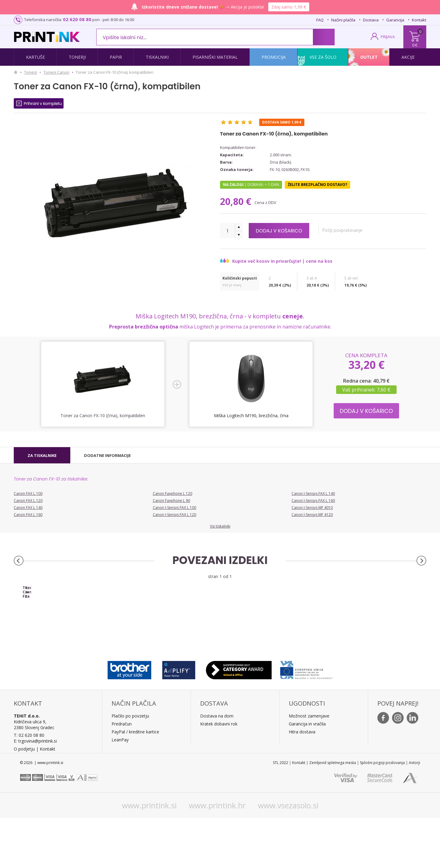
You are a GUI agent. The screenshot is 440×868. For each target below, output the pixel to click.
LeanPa (119, 790)
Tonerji (77, 57)
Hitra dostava (302, 782)
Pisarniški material (215, 57)
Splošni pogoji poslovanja (382, 813)
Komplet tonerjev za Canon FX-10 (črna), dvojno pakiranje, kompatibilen (169, 640)
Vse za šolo (323, 57)
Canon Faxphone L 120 (172, 493)
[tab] (42, 455)
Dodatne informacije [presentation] (107, 455)
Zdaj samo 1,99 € (289, 7)
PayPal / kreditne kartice (135, 782)
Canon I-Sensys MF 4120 (312, 515)
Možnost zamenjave (309, 766)
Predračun (122, 774)
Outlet (369, 57)
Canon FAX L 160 (28, 515)
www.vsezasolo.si (288, 855)
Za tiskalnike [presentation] (42, 455)
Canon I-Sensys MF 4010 (312, 508)
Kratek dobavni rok (219, 774)
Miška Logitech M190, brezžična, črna (251, 415)
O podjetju (24, 799)
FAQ (320, 20)
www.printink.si (149, 855)
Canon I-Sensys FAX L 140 (313, 493)
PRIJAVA (388, 37)
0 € (415, 45)
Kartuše (35, 57)
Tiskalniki (157, 57)
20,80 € (237, 201)
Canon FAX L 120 (28, 501)
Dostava (371, 20)
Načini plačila (343, 20)
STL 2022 (280, 813)
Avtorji (414, 813)
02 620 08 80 (77, 19)
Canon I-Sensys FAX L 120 (174, 515)
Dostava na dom (217, 766)
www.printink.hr (217, 855)
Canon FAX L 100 (28, 493)
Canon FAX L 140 (28, 508)
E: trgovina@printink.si (35, 791)
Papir (116, 57)
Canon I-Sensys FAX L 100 (174, 508)
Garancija (395, 20)
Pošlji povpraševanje (356, 230)
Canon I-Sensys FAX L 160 (313, 501)
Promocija (274, 57)
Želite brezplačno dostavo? (317, 185)
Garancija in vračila (307, 774)
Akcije (408, 57)
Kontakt (419, 20)
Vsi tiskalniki (220, 526)
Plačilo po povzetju (130, 766)
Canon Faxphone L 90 (171, 501)
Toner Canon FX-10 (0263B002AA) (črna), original (65, 640)
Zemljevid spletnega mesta (333, 813)
